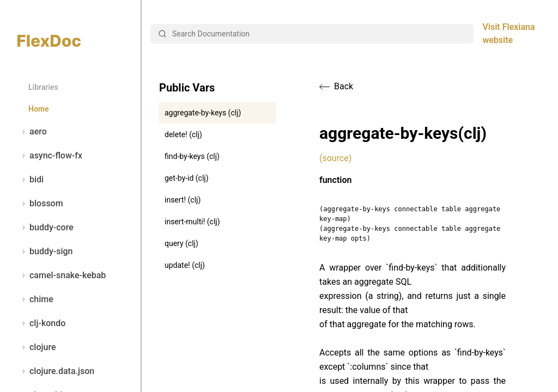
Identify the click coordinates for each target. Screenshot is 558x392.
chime (35, 299)
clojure (37, 347)
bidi (31, 180)
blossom (40, 204)
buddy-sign (45, 252)
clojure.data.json (56, 371)
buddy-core (46, 228)
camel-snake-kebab (62, 275)
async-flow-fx (50, 156)
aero (32, 132)
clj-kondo (41, 323)
